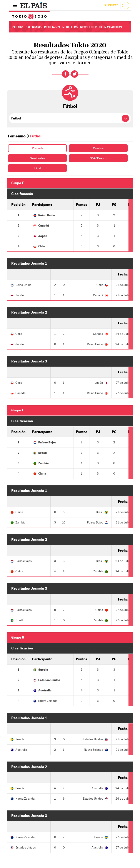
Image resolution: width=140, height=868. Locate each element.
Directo (18, 27)
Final (37, 168)
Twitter (75, 74)
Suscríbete (111, 5)
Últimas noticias (111, 27)
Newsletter (88, 27)
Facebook (65, 74)
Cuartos (98, 148)
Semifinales (37, 158)
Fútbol (70, 106)
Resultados (52, 27)
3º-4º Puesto (98, 158)
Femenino (17, 136)
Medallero (70, 27)
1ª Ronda (37, 148)
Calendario (34, 27)
